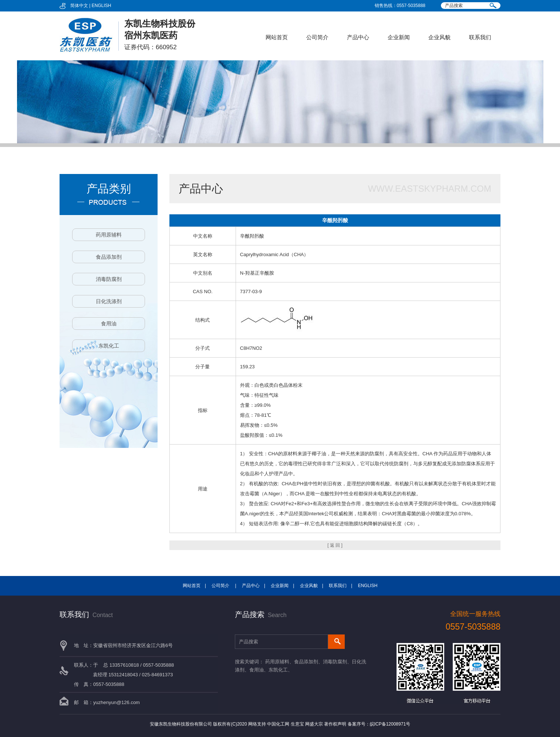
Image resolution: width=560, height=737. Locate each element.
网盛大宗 (314, 724)
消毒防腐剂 (109, 279)
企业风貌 (439, 37)
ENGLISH (102, 6)
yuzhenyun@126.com (117, 702)
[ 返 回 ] (335, 545)
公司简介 (317, 37)
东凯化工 (109, 346)
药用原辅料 (109, 235)
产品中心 (358, 37)
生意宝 (297, 724)
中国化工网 (278, 724)
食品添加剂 (109, 257)
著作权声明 (335, 724)
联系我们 (480, 37)
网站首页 (277, 37)
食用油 (109, 324)
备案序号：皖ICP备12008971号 (379, 724)
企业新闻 (399, 37)
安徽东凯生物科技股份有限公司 (181, 724)
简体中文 (79, 6)
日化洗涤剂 (109, 301)
